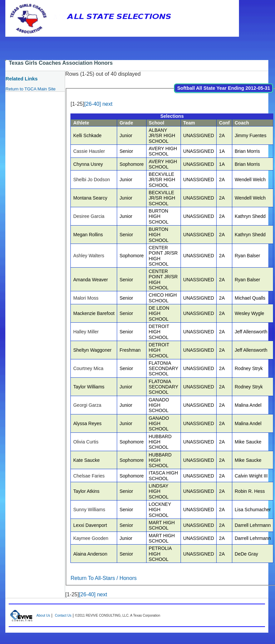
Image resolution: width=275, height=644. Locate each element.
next (107, 104)
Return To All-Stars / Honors (103, 578)
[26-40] (92, 104)
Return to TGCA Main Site (30, 89)
